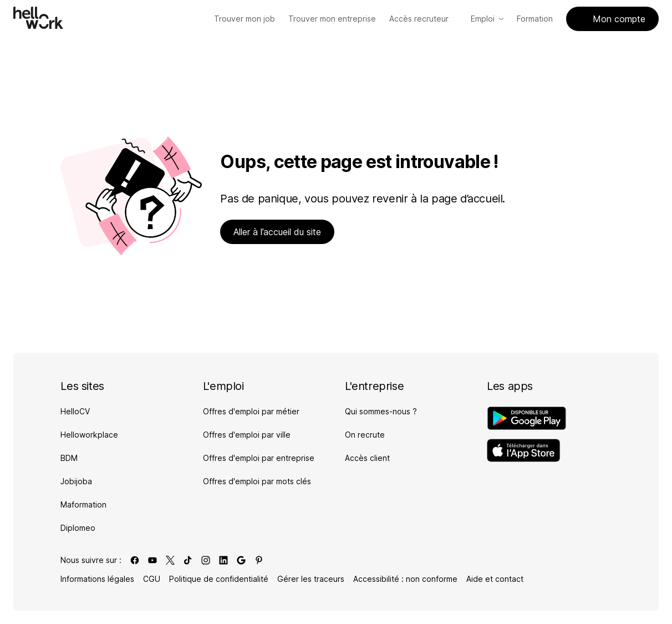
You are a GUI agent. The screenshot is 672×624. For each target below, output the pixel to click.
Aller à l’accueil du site (277, 232)
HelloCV (75, 411)
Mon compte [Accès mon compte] (612, 19)
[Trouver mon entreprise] (332, 19)
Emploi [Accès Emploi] (487, 19)
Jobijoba (76, 481)
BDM (69, 458)
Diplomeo (78, 528)
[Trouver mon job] (245, 19)
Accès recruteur (423, 19)
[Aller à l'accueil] (38, 18)
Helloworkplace (89, 435)
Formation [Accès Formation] (535, 19)
